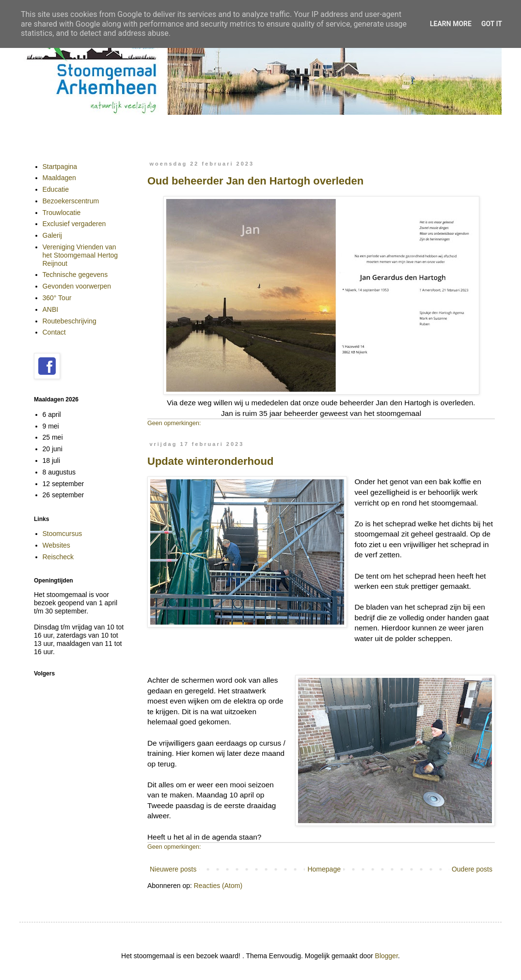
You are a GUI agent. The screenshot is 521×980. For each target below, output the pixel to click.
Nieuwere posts (173, 869)
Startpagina (60, 167)
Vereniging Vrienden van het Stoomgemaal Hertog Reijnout (80, 255)
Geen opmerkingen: (174, 423)
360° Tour (57, 298)
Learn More (451, 24)
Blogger (387, 956)
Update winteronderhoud (210, 461)
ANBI (51, 309)
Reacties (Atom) (218, 886)
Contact (54, 332)
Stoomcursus (63, 534)
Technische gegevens (75, 275)
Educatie (56, 189)
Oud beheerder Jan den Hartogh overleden (255, 181)
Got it (492, 24)
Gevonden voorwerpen (77, 286)
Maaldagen (59, 178)
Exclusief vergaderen (74, 224)
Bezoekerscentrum (71, 201)
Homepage (324, 869)
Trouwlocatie (62, 213)
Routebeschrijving (70, 321)
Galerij (52, 235)
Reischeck (58, 557)
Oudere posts (472, 869)
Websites (56, 545)
